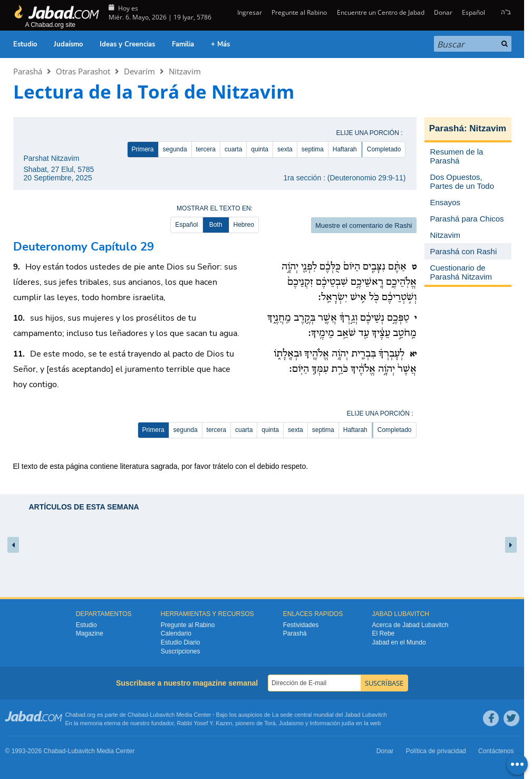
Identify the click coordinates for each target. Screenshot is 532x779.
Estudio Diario (181, 642)
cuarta (233, 149)
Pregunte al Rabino (299, 12)
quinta (260, 149)
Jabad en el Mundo (399, 642)
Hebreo (244, 225)
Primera (143, 149)
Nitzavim (185, 71)
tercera (206, 149)
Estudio (25, 44)
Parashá (28, 71)
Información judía (333, 723)
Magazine (90, 633)
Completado (384, 149)
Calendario (176, 633)
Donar (443, 12)
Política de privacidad (436, 751)
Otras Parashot (83, 71)
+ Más (220, 44)
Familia (183, 44)
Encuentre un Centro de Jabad (381, 12)
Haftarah (345, 149)
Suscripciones (181, 651)
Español (473, 12)
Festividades (301, 625)
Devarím (139, 71)
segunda (175, 149)
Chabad (138, 715)
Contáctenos (496, 751)
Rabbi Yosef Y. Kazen (205, 723)
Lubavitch (162, 715)
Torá (270, 723)
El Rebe (384, 633)
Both (216, 225)
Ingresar (249, 12)
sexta (285, 149)
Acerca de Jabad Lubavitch (410, 625)
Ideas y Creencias (127, 44)
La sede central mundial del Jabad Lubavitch (330, 715)
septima (313, 149)
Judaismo (291, 723)
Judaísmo (68, 44)
